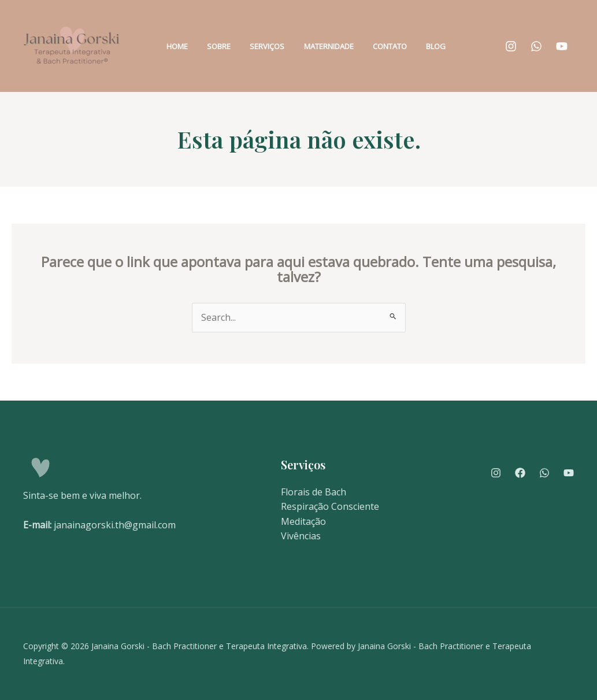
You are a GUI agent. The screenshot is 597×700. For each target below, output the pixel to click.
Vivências (301, 536)
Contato (371, 46)
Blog (409, 46)
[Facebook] (520, 473)
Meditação (303, 521)
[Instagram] (511, 46)
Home (189, 46)
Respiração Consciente (330, 506)
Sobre (223, 46)
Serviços (264, 46)
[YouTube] (562, 46)
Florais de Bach (314, 492)
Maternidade (317, 46)
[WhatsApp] (536, 46)
